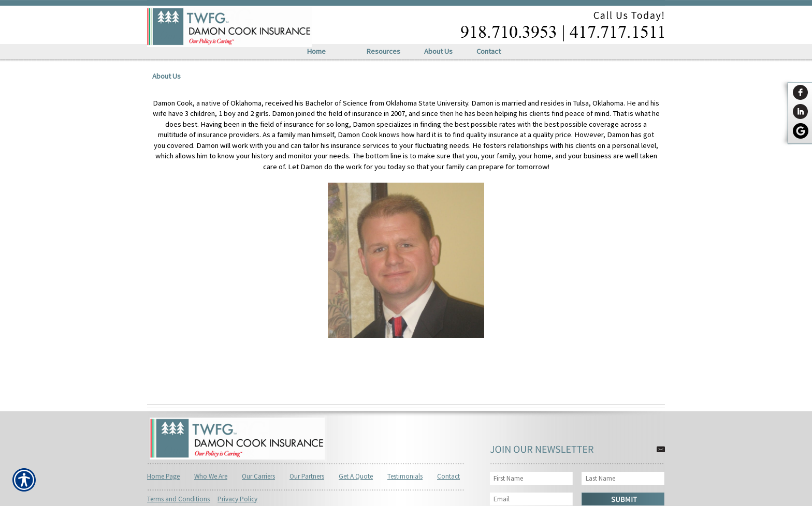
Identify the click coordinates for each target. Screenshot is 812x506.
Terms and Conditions (178, 499)
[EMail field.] (531, 499)
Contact (448, 476)
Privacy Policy (237, 499)
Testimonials (405, 476)
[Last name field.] (624, 478)
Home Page (163, 476)
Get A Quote (356, 476)
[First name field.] (531, 478)
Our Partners (307, 476)
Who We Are (211, 476)
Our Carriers (258, 476)
